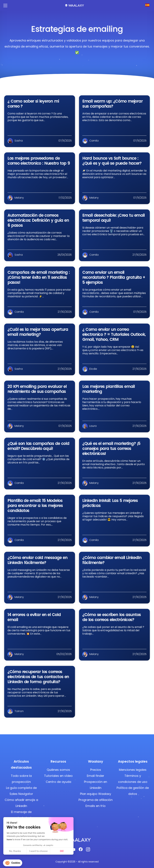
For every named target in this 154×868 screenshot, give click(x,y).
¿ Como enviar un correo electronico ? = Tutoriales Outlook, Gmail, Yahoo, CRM (114, 334)
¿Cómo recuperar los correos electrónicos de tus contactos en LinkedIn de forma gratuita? (38, 677)
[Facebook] (81, 850)
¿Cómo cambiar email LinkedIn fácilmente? (112, 560)
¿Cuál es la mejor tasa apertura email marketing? (38, 332)
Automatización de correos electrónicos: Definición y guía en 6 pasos (38, 220)
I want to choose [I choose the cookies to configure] (20, 851)
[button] (13, 863)
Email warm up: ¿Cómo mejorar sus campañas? (112, 104)
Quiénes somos (58, 770)
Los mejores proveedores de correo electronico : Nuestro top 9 (39, 161)
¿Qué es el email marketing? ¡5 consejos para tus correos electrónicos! (111, 448)
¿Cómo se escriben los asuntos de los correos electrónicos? (112, 617)
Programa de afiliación (96, 800)
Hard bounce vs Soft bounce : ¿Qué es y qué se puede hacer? (112, 161)
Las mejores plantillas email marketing (109, 389)
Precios (96, 770)
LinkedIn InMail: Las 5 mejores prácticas (110, 503)
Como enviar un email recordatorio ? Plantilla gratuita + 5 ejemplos (114, 277)
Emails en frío (96, 806)
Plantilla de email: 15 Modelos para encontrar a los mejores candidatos (35, 506)
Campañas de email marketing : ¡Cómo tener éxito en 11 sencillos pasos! (39, 277)
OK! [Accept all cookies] (43, 851)
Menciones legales (133, 770)
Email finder (96, 776)
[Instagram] (88, 850)
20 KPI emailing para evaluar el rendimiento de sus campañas (37, 389)
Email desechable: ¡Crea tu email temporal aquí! (113, 218)
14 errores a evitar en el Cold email (34, 617)
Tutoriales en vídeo (58, 776)
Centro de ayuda (58, 782)
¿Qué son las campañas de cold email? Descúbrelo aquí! (38, 446)
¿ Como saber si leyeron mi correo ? (33, 104)
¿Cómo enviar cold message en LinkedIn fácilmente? (37, 560)
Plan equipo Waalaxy (96, 794)
